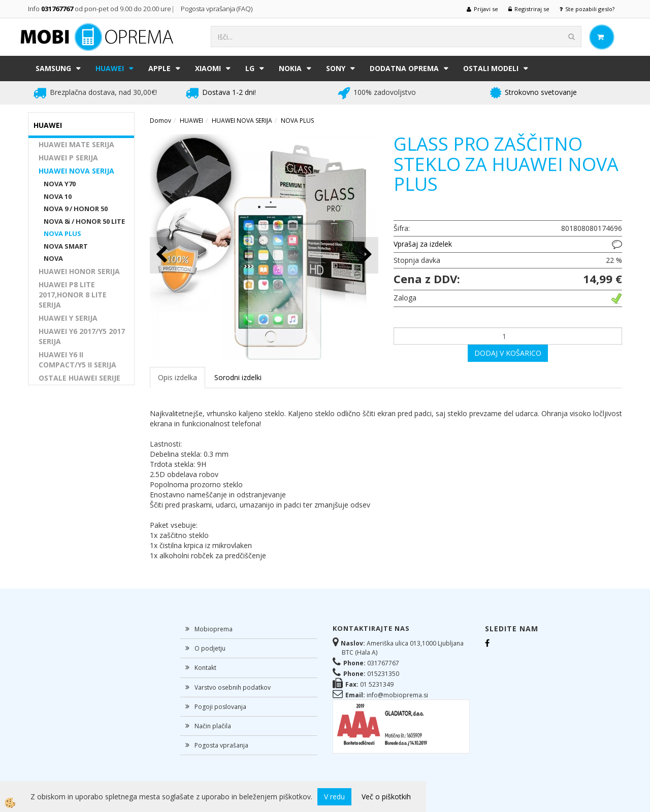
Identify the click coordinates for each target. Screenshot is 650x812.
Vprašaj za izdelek (423, 244)
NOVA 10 (58, 196)
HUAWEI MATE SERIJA (76, 144)
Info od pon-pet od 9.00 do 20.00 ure (100, 9)
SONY (336, 68)
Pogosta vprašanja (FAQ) (217, 9)
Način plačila (213, 726)
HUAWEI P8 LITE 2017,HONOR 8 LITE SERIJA (73, 295)
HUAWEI (110, 68)
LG (250, 68)
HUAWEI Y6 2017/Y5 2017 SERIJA (82, 336)
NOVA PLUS (62, 233)
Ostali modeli (491, 68)
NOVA (53, 258)
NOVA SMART (66, 246)
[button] (365, 255)
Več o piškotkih (386, 797)
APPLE (159, 68)
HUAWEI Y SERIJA (68, 318)
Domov (160, 121)
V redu (334, 797)
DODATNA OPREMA (404, 68)
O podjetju (210, 648)
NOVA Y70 (60, 184)
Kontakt (205, 668)
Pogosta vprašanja (221, 745)
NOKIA (290, 68)
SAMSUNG (53, 68)
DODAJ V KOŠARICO (508, 353)
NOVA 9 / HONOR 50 (76, 209)
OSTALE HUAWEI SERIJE (79, 378)
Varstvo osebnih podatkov (233, 687)
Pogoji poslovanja (220, 707)
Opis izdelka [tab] (177, 377)
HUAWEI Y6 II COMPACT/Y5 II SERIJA (77, 360)
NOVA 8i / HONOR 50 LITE (84, 221)
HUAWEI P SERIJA (68, 158)
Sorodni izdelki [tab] (238, 377)
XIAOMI (208, 68)
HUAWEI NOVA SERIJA (76, 171)
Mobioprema (214, 629)
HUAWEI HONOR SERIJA (79, 271)
